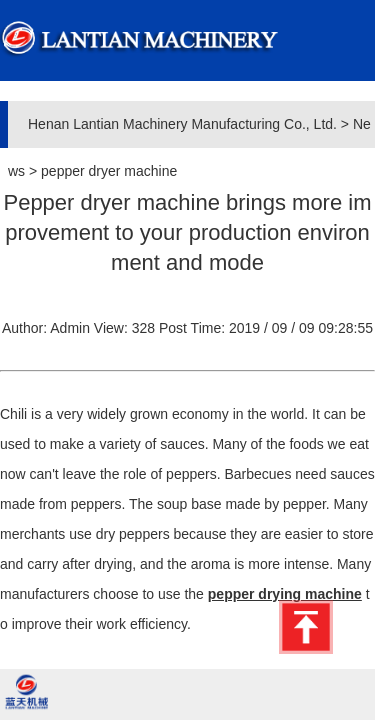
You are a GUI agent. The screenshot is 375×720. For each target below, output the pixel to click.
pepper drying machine (285, 594)
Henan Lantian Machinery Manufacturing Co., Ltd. (182, 124)
